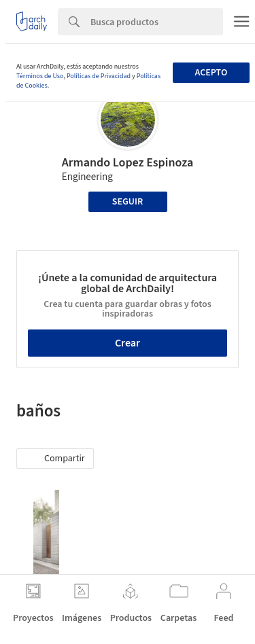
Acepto (211, 73)
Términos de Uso (40, 76)
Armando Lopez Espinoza (128, 163)
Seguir (128, 202)
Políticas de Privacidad (99, 76)
